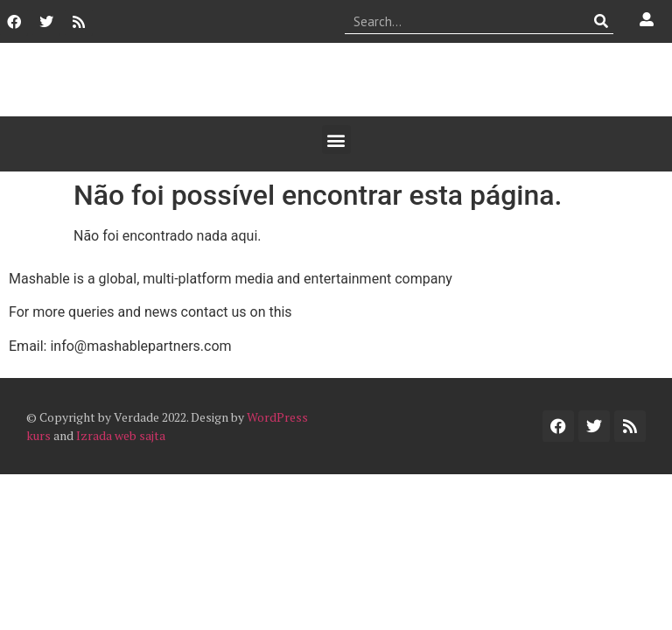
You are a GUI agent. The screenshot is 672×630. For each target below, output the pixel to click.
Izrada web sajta (121, 435)
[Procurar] (601, 21)
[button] (336, 140)
